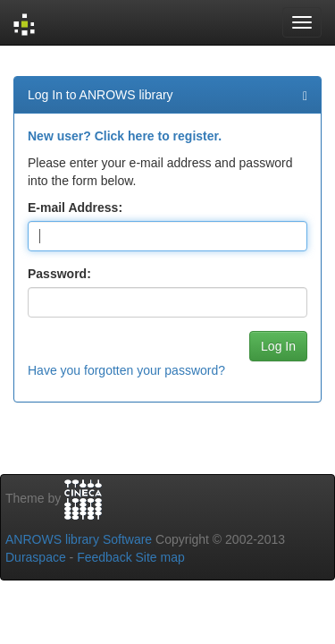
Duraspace (36, 557)
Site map (160, 557)
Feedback (104, 557)
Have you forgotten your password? (126, 370)
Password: (59, 274)
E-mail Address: (75, 208)
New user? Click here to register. (125, 136)
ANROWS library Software (79, 539)
